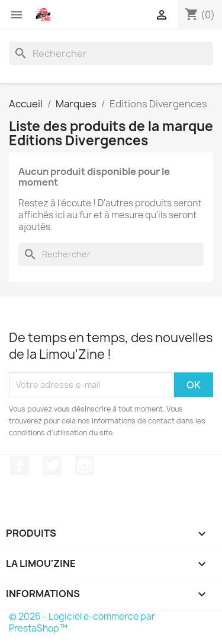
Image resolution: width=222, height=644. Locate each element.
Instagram (85, 466)
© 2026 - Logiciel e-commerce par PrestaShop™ (82, 622)
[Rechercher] (111, 53)
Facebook (20, 466)
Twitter (52, 466)
